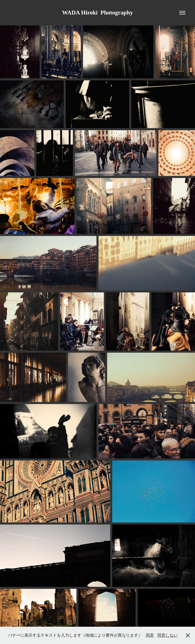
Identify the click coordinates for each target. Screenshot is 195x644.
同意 (150, 635)
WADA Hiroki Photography (98, 13)
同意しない (168, 635)
